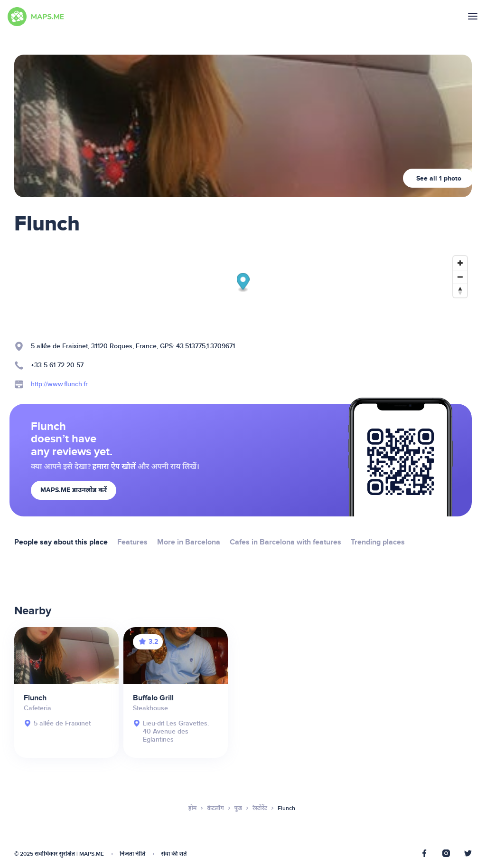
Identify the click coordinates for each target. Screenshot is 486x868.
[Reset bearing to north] (460, 291)
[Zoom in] (460, 263)
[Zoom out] (460, 277)
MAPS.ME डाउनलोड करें (74, 490)
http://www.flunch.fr (59, 384)
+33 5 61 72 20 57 (57, 365)
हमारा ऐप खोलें (114, 467)
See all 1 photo (439, 178)
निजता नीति (132, 854)
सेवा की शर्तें (174, 854)
